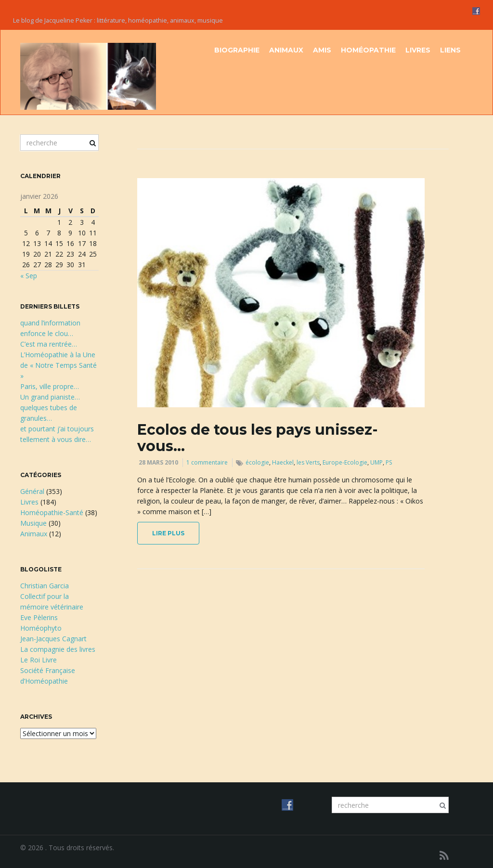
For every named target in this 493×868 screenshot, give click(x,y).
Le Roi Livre (39, 660)
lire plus (168, 533)
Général (32, 491)
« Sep (29, 276)
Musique (33, 523)
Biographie (237, 50)
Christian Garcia (45, 586)
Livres (418, 50)
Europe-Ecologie (345, 462)
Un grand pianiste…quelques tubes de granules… (50, 408)
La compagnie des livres (58, 649)
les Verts (308, 462)
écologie (257, 462)
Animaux (286, 50)
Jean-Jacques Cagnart (53, 639)
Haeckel (283, 462)
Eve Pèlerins (39, 617)
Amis (322, 50)
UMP (376, 462)
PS (389, 462)
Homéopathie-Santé (52, 512)
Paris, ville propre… (50, 386)
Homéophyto (41, 628)
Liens (450, 50)
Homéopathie (368, 50)
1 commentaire (207, 462)
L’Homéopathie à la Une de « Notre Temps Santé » (58, 365)
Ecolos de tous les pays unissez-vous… (258, 438)
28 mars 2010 (158, 462)
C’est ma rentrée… (49, 344)
